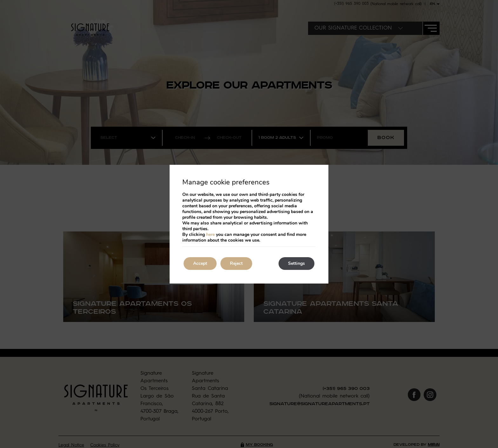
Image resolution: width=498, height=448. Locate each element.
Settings (296, 263)
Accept (200, 263)
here (210, 234)
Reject (236, 263)
